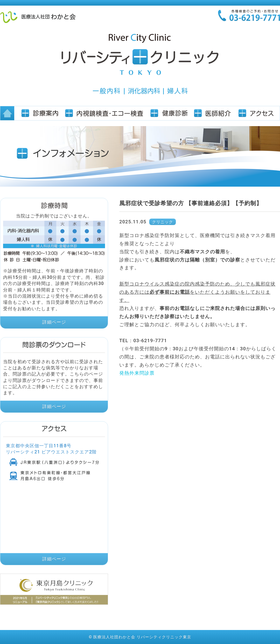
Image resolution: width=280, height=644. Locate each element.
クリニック (163, 222)
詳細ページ (54, 322)
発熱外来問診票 (137, 373)
